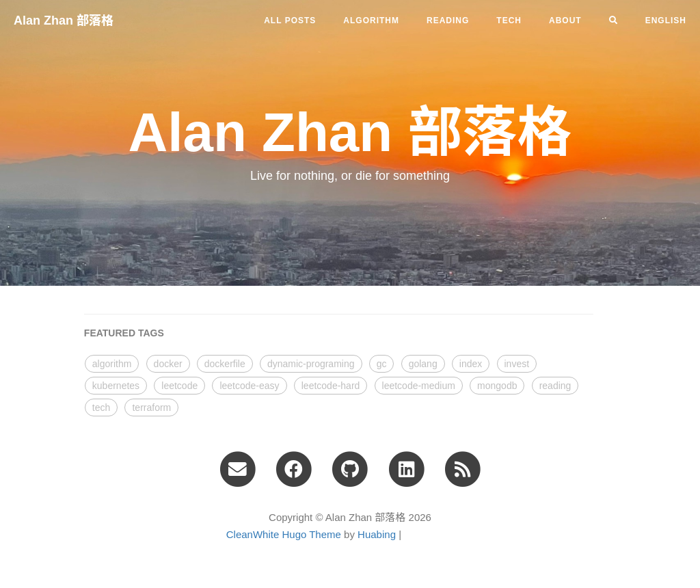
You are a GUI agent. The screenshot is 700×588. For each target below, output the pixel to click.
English (666, 21)
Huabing (377, 534)
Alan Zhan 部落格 (64, 21)
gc (382, 364)
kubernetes (116, 386)
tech (509, 21)
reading (448, 21)
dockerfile (225, 364)
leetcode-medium (419, 386)
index (471, 364)
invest (517, 364)
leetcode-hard (331, 386)
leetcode (179, 386)
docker (168, 364)
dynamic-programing (311, 364)
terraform (151, 407)
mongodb (497, 386)
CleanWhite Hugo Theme (284, 534)
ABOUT (565, 21)
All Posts (290, 21)
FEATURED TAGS (124, 333)
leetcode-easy (249, 386)
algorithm (371, 21)
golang (423, 364)
